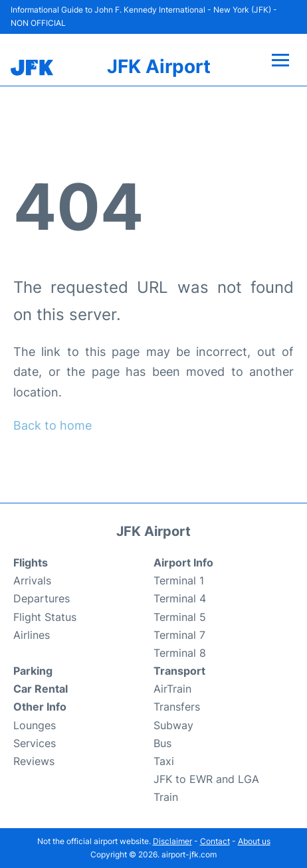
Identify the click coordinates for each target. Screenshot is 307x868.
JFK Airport (159, 66)
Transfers (177, 707)
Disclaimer (172, 841)
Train (166, 797)
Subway (173, 725)
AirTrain (172, 689)
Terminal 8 (180, 653)
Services (35, 743)
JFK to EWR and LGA (206, 779)
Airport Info (183, 563)
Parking (33, 671)
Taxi (164, 761)
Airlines (32, 635)
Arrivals (32, 580)
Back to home (52, 425)
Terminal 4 (180, 598)
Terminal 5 (180, 617)
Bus (162, 743)
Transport (179, 671)
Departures (42, 598)
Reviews (34, 761)
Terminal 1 (179, 580)
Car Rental (41, 689)
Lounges (35, 725)
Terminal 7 (179, 635)
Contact (215, 841)
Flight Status (45, 617)
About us (254, 841)
